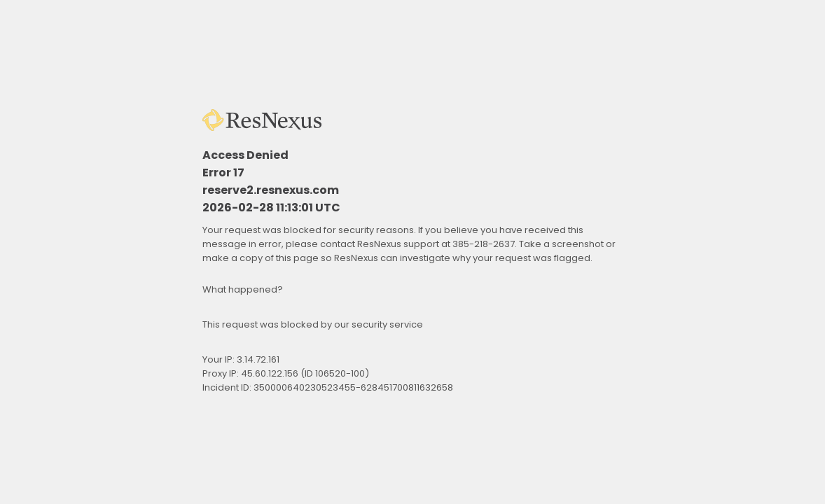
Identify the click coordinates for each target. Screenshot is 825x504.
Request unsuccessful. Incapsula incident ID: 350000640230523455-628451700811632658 (412, 252)
